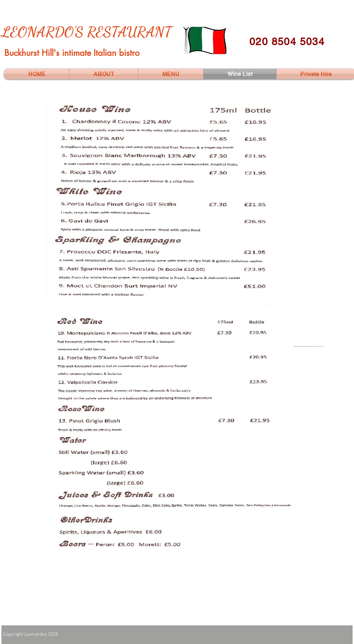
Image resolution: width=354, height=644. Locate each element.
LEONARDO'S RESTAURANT (87, 32)
